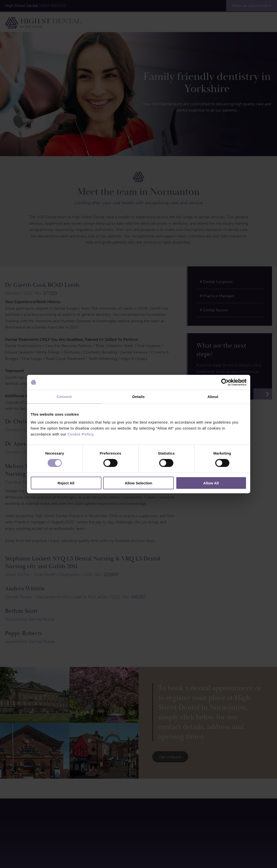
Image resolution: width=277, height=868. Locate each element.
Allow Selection (138, 483)
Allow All (211, 483)
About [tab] (213, 397)
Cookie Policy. (81, 434)
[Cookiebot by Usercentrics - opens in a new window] (225, 382)
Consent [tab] (64, 397)
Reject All (66, 483)
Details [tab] (139, 397)
